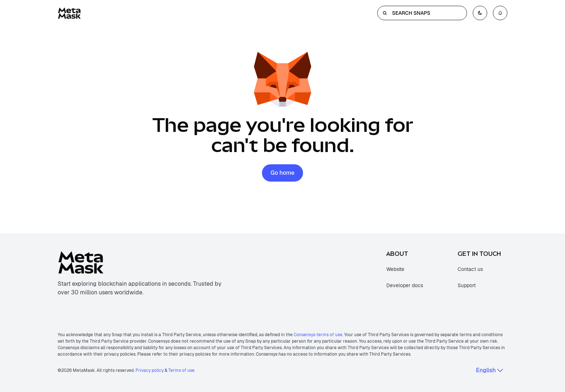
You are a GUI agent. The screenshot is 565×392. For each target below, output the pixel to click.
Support (467, 285)
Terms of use (181, 370)
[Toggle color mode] (480, 13)
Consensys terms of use (318, 335)
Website (395, 269)
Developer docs (405, 285)
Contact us (470, 269)
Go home (283, 173)
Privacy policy (150, 370)
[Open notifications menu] (500, 13)
